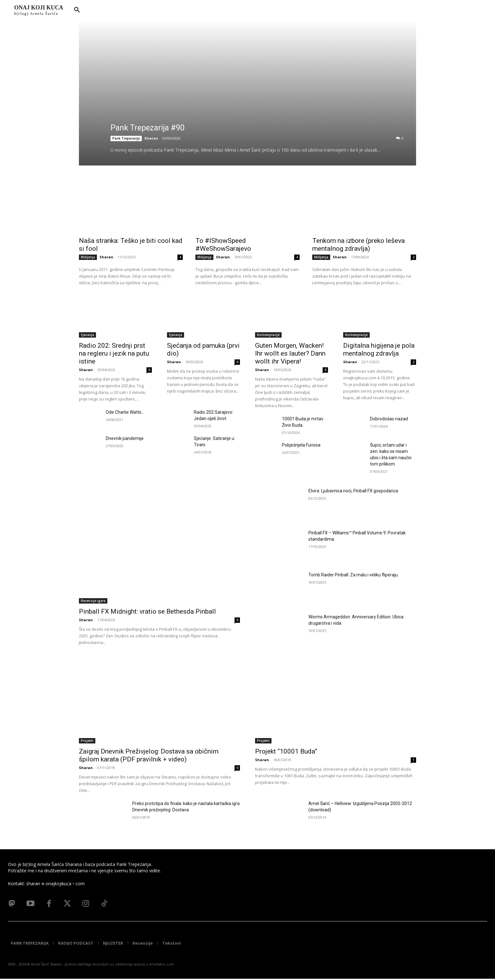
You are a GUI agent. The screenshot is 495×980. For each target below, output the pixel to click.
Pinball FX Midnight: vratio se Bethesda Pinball (147, 611)
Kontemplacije (268, 335)
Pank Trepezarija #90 (148, 128)
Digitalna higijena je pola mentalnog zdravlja (379, 349)
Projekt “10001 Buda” (286, 751)
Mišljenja (88, 257)
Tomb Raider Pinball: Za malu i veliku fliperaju (353, 575)
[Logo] (39, 10)
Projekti (87, 741)
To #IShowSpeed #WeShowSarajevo (223, 245)
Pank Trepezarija (126, 138)
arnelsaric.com (162, 965)
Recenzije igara (93, 601)
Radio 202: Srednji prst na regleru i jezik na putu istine (114, 353)
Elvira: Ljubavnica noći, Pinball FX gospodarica (353, 491)
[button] (77, 10)
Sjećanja (87, 335)
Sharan (151, 138)
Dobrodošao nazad (389, 419)
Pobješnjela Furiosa (301, 445)
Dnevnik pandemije (125, 438)
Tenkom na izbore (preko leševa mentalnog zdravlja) (358, 245)
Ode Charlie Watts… (125, 412)
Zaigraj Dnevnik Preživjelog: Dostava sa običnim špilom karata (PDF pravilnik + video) (149, 755)
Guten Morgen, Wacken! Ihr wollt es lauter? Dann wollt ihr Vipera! (290, 353)
